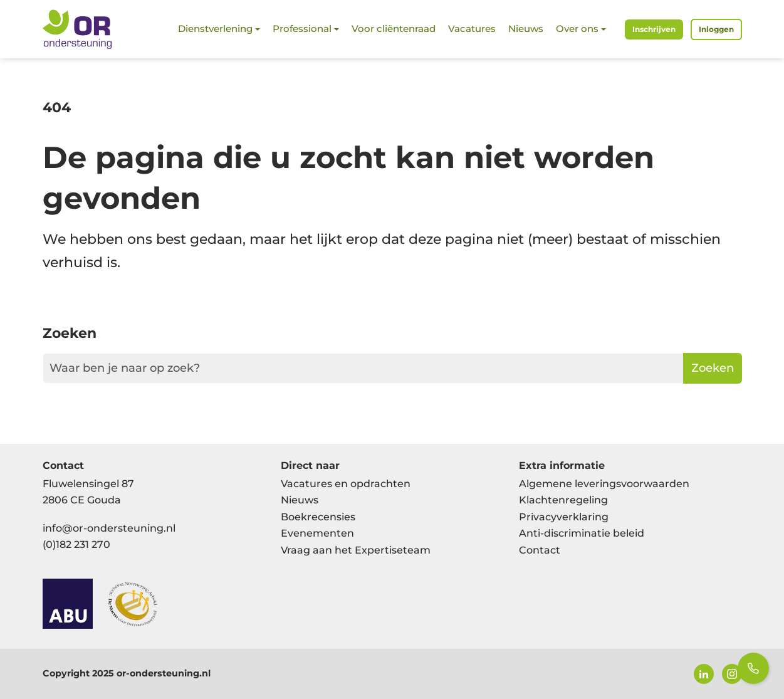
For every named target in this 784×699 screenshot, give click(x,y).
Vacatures (472, 29)
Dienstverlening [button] (215, 29)
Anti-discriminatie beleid (582, 533)
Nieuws (526, 29)
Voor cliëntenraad (394, 29)
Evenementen (317, 533)
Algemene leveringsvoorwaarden (604, 484)
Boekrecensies (318, 517)
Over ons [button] (577, 29)
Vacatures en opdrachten (346, 484)
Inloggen (716, 29)
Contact (540, 550)
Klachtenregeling (563, 500)
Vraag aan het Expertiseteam (356, 550)
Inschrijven (654, 29)
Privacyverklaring (564, 517)
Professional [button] (302, 29)
